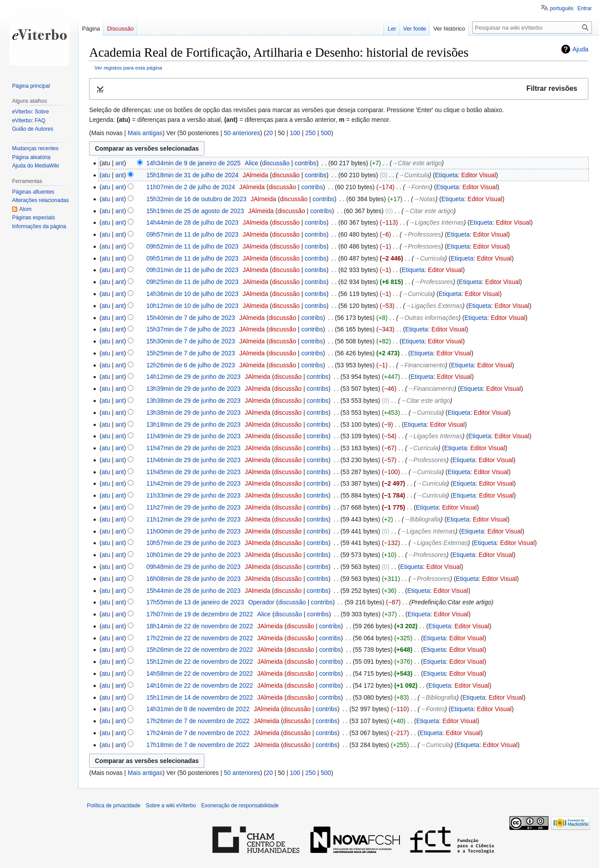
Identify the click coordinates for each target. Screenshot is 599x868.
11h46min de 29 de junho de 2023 (194, 460)
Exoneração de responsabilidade (240, 806)
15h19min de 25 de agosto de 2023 (195, 211)
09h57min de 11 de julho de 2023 (192, 234)
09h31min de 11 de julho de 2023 (192, 270)
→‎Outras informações (428, 318)
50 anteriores (242, 133)
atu (106, 175)
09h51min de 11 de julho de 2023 (192, 258)
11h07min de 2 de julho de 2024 (191, 187)
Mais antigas (145, 133)
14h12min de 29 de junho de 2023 (194, 377)
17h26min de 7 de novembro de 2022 (198, 721)
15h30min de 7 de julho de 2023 (191, 341)
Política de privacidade (114, 806)
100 (295, 133)
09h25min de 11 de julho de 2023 (192, 282)
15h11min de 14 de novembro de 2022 (200, 697)
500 (326, 133)
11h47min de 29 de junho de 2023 (194, 448)
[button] (339, 89)
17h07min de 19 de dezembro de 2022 (200, 614)
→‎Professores (421, 234)
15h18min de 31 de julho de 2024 (192, 175)
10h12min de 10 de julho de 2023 (192, 306)
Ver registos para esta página (128, 68)
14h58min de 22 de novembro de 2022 (200, 673)
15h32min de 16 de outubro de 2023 (196, 199)
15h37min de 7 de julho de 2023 (191, 329)
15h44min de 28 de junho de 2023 (194, 591)
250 (310, 133)
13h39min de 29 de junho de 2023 (194, 389)
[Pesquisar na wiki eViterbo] (532, 27)
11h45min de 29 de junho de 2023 (194, 472)
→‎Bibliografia (422, 519)
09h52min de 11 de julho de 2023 (192, 246)
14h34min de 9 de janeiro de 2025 (194, 163)
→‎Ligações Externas (434, 306)
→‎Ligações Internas (436, 222)
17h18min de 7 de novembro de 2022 (198, 745)
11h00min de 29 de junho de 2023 (194, 531)
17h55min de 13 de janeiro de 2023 (195, 602)
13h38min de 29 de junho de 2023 (194, 401)
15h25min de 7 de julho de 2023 (191, 353)
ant (119, 163)
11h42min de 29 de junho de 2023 (194, 483)
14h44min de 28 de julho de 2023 (192, 222)
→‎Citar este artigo (417, 163)
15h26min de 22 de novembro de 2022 (200, 650)
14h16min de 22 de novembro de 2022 (200, 685)
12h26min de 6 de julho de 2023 (191, 365)
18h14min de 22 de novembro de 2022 (200, 626)
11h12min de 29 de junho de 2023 (194, 519)
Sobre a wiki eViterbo (171, 806)
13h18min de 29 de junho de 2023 (194, 424)
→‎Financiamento (422, 365)
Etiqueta (446, 175)
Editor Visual (478, 175)
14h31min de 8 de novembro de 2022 (198, 709)
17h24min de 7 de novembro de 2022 (198, 733)
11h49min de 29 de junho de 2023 (194, 436)
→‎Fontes (418, 187)
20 (270, 133)
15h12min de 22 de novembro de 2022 (200, 662)
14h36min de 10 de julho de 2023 (192, 294)
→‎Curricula (414, 175)
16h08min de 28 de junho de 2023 (194, 579)
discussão (276, 163)
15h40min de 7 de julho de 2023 (191, 318)
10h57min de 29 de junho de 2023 (194, 543)
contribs (306, 163)
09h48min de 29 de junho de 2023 (194, 567)
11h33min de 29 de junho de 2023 (194, 495)
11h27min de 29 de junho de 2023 (194, 507)
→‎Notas (425, 199)
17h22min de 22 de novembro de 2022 (200, 638)
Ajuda (580, 49)
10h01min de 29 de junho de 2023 (194, 555)
